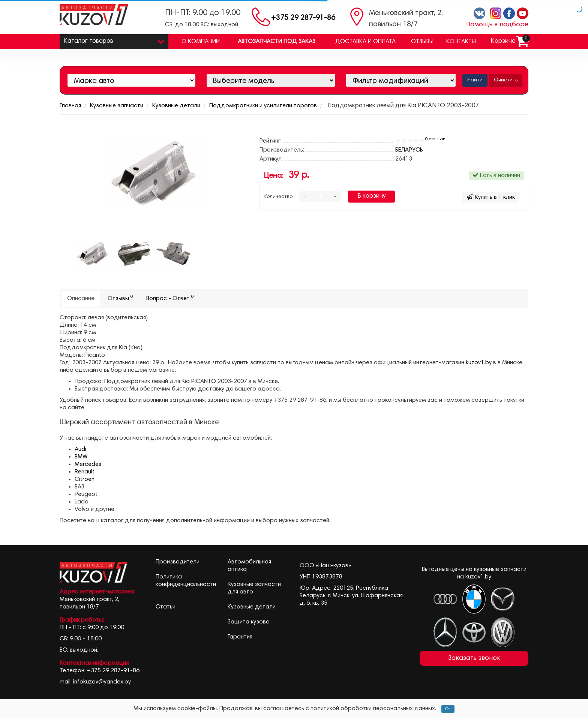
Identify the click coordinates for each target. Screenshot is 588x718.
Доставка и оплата (365, 42)
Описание (81, 299)
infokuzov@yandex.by (102, 682)
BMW (81, 457)
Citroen (85, 479)
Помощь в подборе (497, 25)
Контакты (461, 42)
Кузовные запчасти (117, 106)
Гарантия (240, 637)
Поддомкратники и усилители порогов (263, 106)
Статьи (166, 607)
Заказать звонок (474, 658)
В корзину (371, 196)
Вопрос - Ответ (170, 298)
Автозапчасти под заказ (277, 42)
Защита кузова (249, 622)
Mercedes (88, 464)
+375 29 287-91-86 (303, 18)
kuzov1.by (479, 363)
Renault (85, 472)
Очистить (506, 80)
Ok (448, 709)
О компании (201, 42)
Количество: (279, 197)
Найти (475, 80)
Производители (178, 562)
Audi (80, 449)
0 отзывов (435, 139)
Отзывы (422, 42)
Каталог (114, 40)
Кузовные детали (176, 106)
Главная (70, 106)
